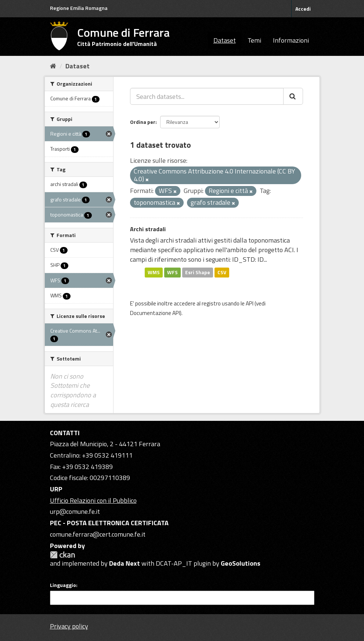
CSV (222, 272)
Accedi (303, 9)
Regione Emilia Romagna (79, 8)
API (250, 303)
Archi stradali (148, 229)
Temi (254, 40)
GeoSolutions (241, 563)
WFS (172, 272)
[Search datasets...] (207, 96)
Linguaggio (63, 585)
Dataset (225, 40)
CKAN (62, 555)
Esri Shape (198, 272)
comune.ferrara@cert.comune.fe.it (98, 534)
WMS (154, 272)
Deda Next (125, 563)
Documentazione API (155, 313)
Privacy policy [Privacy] (69, 626)
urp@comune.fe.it (75, 511)
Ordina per (143, 122)
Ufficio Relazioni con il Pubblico (93, 500)
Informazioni (291, 40)
